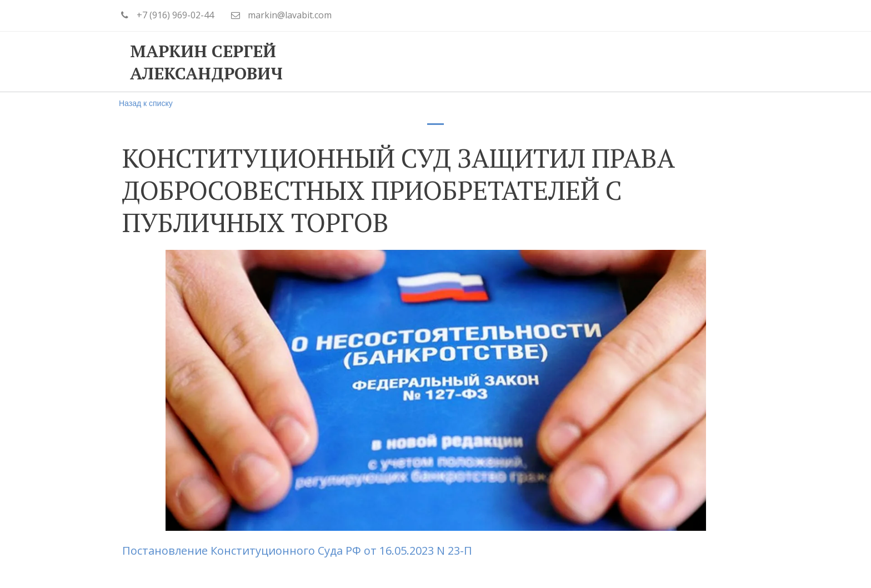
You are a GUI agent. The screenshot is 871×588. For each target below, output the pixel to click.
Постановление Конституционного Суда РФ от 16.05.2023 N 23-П (299, 551)
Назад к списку (146, 103)
